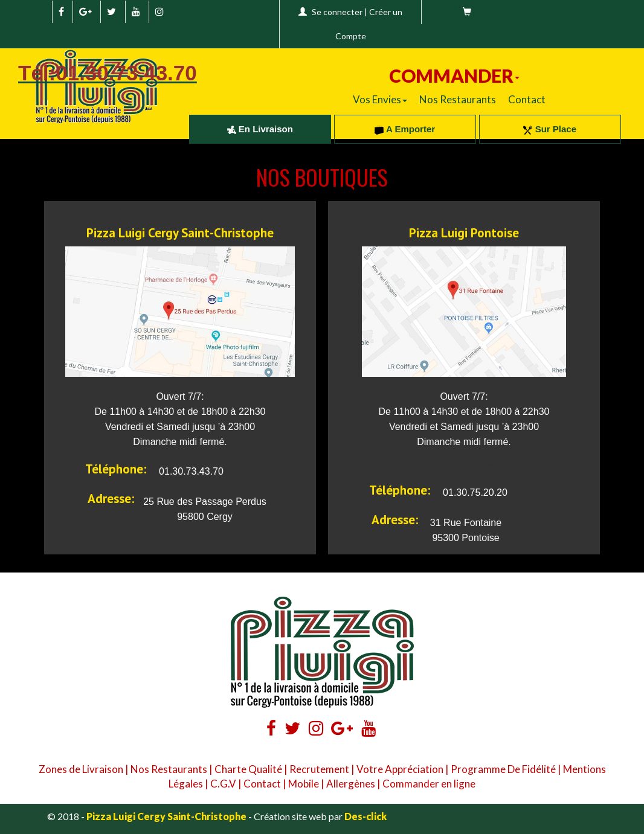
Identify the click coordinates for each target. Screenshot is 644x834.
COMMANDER (454, 75)
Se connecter (337, 12)
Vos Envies (380, 99)
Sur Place (550, 129)
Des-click (365, 816)
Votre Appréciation (400, 769)
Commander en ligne (429, 784)
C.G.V (223, 784)
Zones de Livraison (81, 769)
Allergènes (351, 784)
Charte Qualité (248, 769)
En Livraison (260, 129)
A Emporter (405, 129)
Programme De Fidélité (503, 769)
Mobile (304, 784)
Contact (527, 99)
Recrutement (319, 769)
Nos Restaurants (458, 99)
